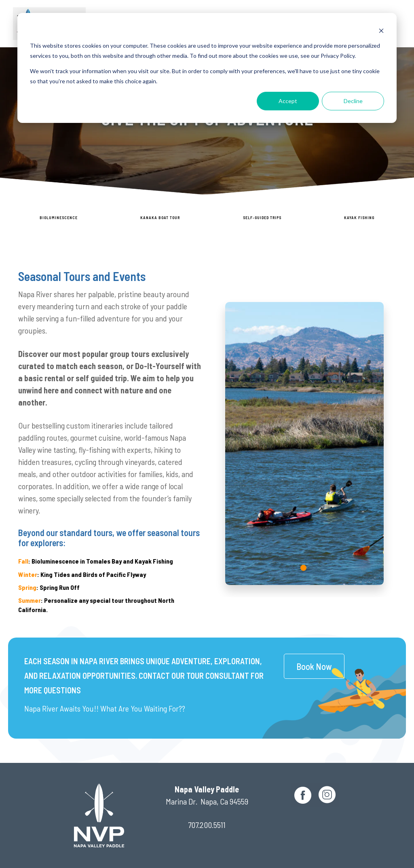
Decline (353, 101)
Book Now (314, 666)
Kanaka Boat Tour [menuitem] (160, 218)
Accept (288, 101)
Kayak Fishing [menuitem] (359, 218)
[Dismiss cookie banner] (381, 31)
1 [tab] (304, 569)
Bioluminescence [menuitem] (59, 218)
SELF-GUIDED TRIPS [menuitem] (262, 218)
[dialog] (207, 68)
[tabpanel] (304, 444)
